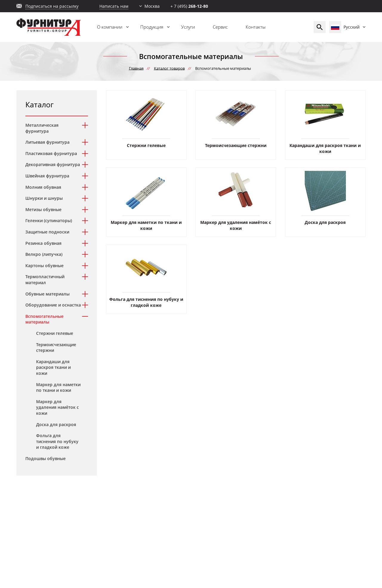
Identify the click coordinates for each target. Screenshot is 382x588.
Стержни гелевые (55, 333)
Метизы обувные (43, 209)
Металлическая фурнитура (42, 128)
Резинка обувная (43, 243)
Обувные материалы (47, 294)
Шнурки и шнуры (44, 198)
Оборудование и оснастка (53, 305)
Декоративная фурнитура (53, 164)
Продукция (152, 27)
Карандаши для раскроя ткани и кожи (53, 367)
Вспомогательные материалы (44, 319)
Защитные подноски (47, 232)
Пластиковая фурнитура (51, 153)
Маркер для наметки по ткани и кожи (58, 387)
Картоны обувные (44, 266)
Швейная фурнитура (47, 176)
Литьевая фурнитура (47, 142)
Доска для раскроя (56, 424)
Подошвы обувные (46, 458)
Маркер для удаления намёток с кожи (57, 407)
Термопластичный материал (45, 280)
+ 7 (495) (189, 6)
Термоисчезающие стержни (56, 348)
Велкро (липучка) (44, 254)
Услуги (188, 27)
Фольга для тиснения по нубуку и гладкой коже (57, 441)
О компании (110, 27)
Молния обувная (43, 187)
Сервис (220, 27)
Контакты (256, 27)
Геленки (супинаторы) (49, 220)
